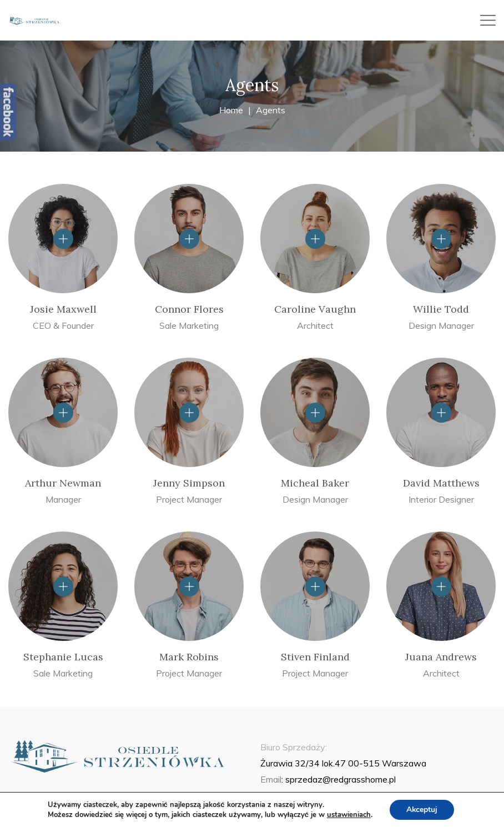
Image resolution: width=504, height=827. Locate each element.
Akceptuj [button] (422, 810)
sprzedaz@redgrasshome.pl (341, 779)
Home (231, 110)
